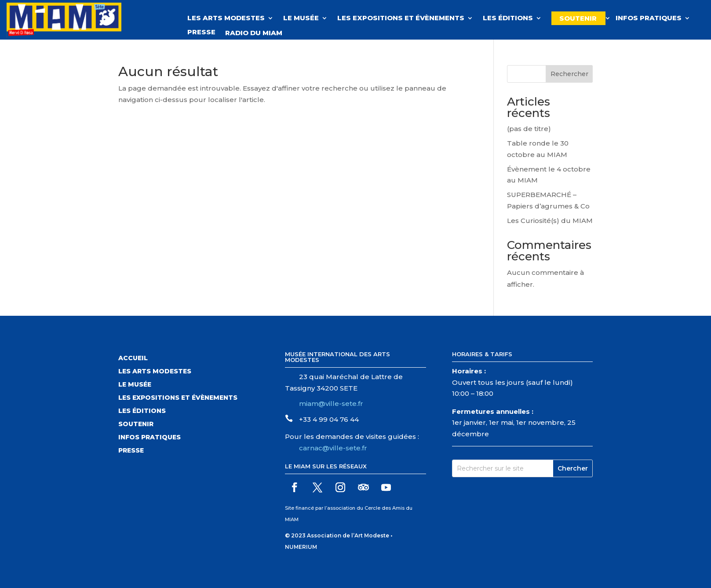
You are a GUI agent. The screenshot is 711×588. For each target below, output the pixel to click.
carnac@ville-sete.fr (333, 448)
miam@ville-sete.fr (331, 404)
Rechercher (569, 74)
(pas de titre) (529, 129)
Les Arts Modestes (226, 18)
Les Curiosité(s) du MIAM (550, 221)
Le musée (301, 18)
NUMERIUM (301, 547)
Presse (201, 33)
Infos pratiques (649, 18)
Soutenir (578, 18)
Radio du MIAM (258, 33)
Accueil (133, 358)
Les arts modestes (155, 372)
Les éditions (508, 18)
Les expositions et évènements (401, 18)
